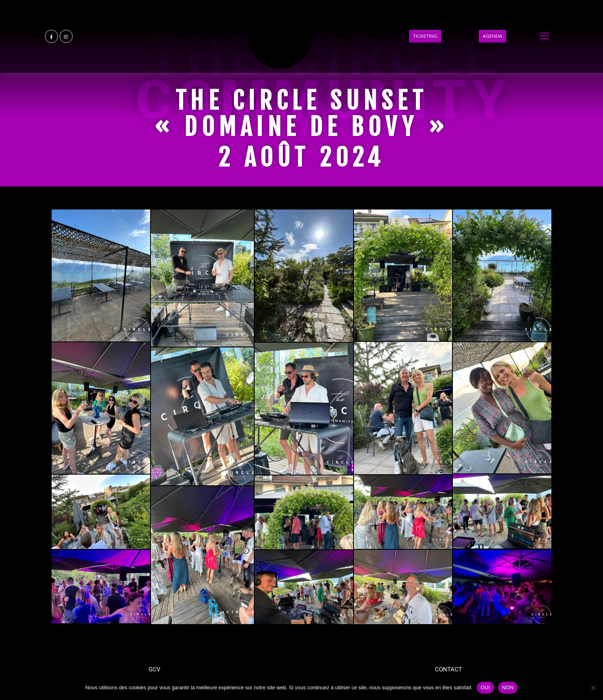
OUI (485, 687)
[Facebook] (51, 36)
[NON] (593, 688)
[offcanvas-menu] (544, 36)
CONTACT (448, 669)
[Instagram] (66, 36)
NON (508, 687)
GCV (155, 669)
